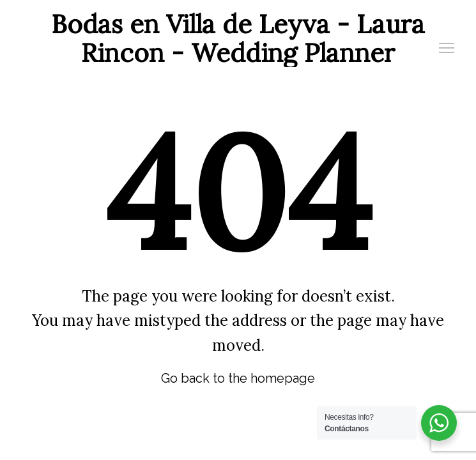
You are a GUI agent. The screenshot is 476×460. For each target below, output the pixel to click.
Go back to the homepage (238, 378)
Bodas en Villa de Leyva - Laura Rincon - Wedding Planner (238, 38)
